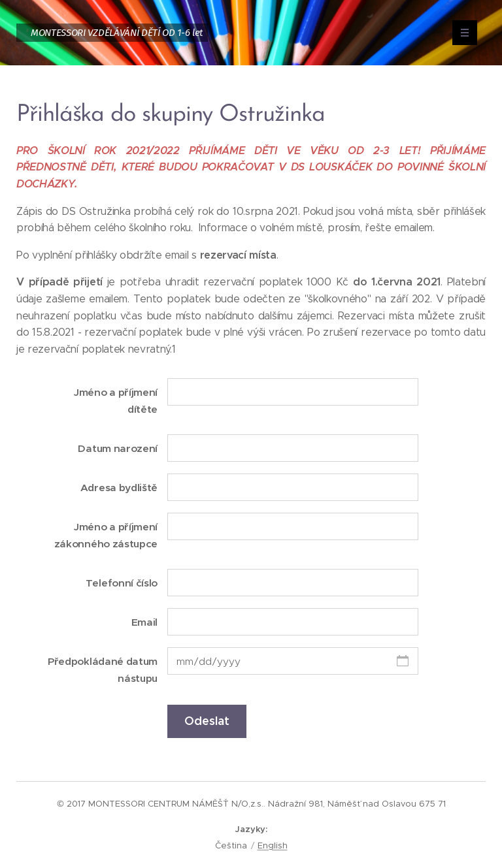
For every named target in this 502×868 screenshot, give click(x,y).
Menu (460, 33)
